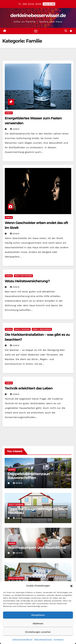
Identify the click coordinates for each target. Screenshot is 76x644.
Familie (9, 113)
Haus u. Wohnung (22, 329)
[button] (71, 586)
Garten (12, 470)
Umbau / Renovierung (42, 329)
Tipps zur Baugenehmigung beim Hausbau (38, 511)
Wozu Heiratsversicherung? (27, 281)
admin (15, 129)
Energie (12, 543)
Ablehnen (38, 624)
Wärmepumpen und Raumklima (37, 547)
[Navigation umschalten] (36, 31)
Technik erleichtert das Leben (29, 388)
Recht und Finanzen (23, 276)
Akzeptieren (38, 615)
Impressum (59, 639)
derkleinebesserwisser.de (38, 15)
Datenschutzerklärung (22, 639)
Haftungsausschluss (43, 639)
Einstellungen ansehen (38, 632)
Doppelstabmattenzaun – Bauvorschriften (30, 476)
